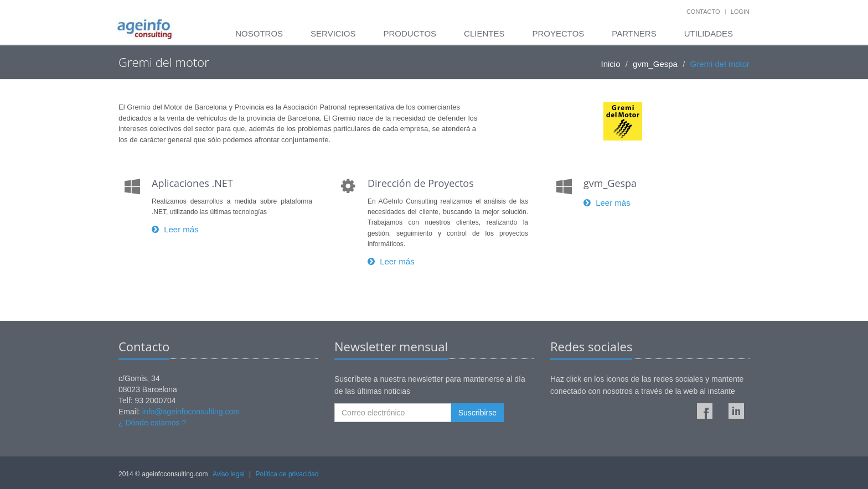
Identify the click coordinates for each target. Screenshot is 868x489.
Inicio (611, 64)
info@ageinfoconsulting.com (191, 412)
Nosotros (259, 33)
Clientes (484, 33)
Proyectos (558, 33)
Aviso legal (229, 474)
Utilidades (709, 33)
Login (740, 12)
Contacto (703, 12)
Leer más (175, 229)
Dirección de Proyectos (421, 183)
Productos (410, 33)
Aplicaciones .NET (192, 183)
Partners (634, 33)
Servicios (333, 33)
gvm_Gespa (655, 64)
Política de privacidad (287, 474)
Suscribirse (477, 413)
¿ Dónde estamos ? (152, 423)
